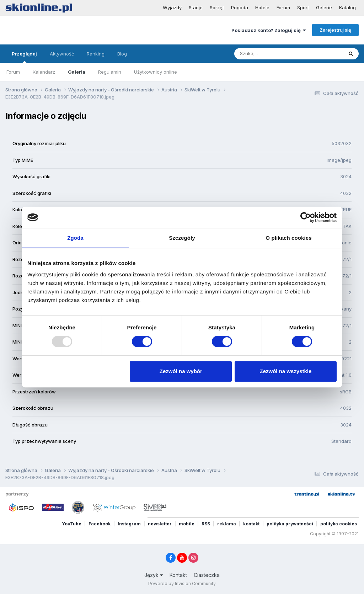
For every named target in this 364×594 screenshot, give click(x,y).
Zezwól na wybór (181, 371)
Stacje (196, 7)
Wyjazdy (172, 7)
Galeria (77, 72)
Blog (122, 54)
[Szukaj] (271, 54)
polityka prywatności (290, 524)
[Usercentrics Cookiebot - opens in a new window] (306, 217)
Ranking (96, 54)
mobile (187, 524)
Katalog (347, 7)
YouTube (72, 524)
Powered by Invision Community (182, 584)
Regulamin (110, 72)
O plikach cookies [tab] (288, 238)
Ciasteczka (207, 575)
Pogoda (240, 7)
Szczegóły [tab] (182, 238)
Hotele (262, 7)
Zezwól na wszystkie (286, 371)
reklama (227, 524)
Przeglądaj (24, 57)
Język (154, 575)
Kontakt (178, 575)
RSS (206, 524)
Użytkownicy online (156, 72)
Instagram (129, 524)
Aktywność (62, 54)
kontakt (251, 524)
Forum (283, 7)
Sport (303, 7)
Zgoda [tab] (75, 238)
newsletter (160, 524)
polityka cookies (339, 524)
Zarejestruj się (335, 30)
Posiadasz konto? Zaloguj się (269, 30)
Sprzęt (217, 7)
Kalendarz (44, 72)
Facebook (100, 524)
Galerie (324, 7)
